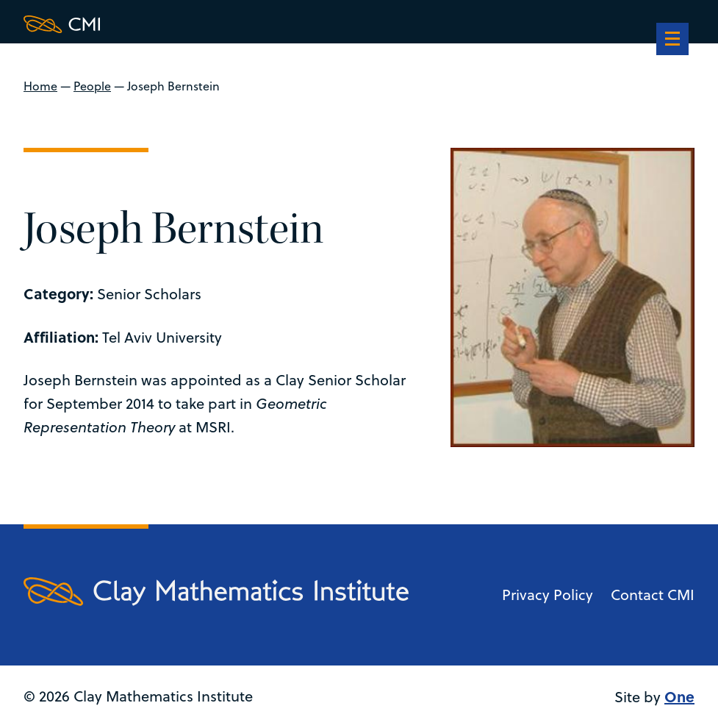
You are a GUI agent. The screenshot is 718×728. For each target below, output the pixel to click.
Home (40, 86)
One (679, 696)
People (92, 86)
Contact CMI (653, 595)
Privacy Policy (548, 595)
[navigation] (672, 40)
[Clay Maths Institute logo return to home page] (216, 24)
